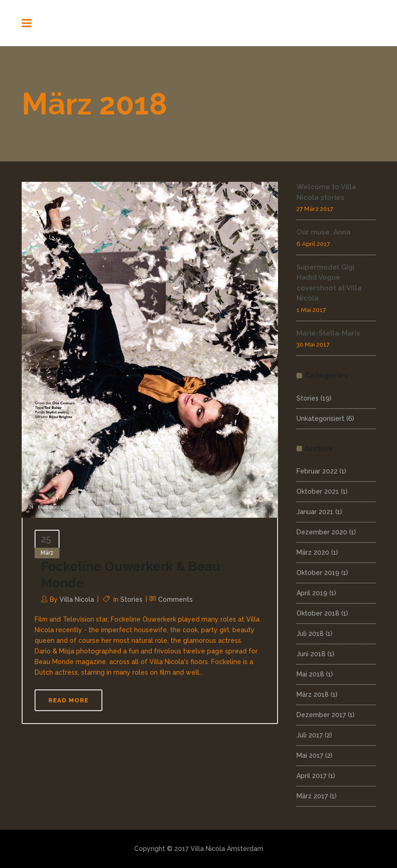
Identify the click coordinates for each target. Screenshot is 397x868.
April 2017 (311, 776)
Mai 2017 (310, 755)
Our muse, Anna (323, 232)
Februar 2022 (317, 471)
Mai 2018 (310, 674)
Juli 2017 (310, 735)
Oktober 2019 (318, 573)
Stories (131, 599)
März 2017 (312, 796)
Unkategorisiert (320, 419)
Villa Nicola (77, 599)
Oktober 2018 (318, 613)
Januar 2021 (315, 512)
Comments (175, 599)
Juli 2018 (310, 634)
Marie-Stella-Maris (328, 333)
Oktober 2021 (318, 491)
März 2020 (313, 552)
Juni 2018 (311, 654)
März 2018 (313, 694)
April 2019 (312, 593)
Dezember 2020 (322, 532)
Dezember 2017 (321, 715)
